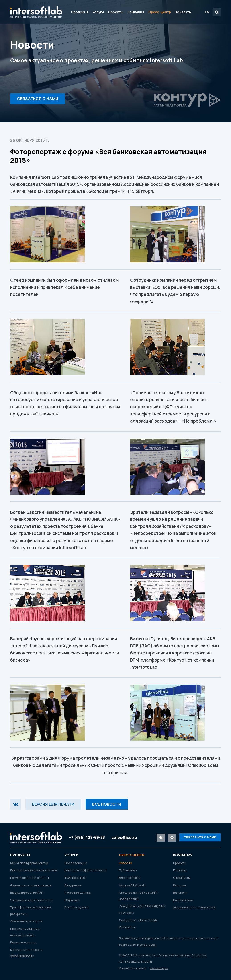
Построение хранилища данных (34, 870)
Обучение (72, 900)
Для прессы (128, 927)
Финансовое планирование (31, 885)
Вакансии (180, 893)
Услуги (98, 12)
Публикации (128, 870)
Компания (136, 12)
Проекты (116, 12)
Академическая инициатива (194, 907)
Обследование (76, 863)
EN (207, 12)
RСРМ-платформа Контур (29, 863)
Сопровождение (77, 907)
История (179, 885)
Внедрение (73, 885)
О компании (182, 878)
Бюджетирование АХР (27, 893)
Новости (126, 863)
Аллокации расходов (26, 921)
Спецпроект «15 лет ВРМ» (138, 920)
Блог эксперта (130, 878)
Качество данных (78, 893)
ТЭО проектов (76, 878)
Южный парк (159, 968)
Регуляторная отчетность (30, 878)
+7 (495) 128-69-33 (87, 837)
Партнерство (183, 900)
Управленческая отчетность (32, 900)
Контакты (183, 12)
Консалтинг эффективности (86, 870)
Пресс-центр (160, 12)
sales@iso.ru (124, 837)
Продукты (80, 12)
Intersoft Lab (36, 12)
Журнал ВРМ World (132, 885)
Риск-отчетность (23, 942)
